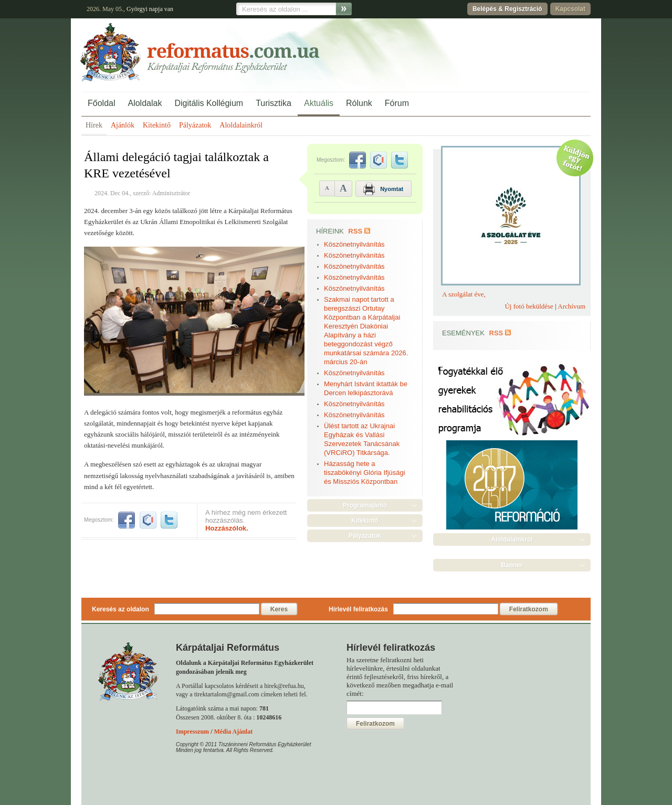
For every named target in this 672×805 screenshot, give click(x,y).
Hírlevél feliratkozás (358, 609)
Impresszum (192, 732)
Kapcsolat (570, 9)
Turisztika (274, 103)
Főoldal (101, 103)
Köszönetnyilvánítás (354, 244)
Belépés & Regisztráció (507, 9)
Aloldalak (145, 103)
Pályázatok (195, 125)
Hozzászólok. (227, 528)
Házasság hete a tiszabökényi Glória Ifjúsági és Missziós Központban (365, 473)
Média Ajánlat (233, 732)
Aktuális (319, 103)
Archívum (571, 306)
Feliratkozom (529, 609)
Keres (279, 609)
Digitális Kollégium (209, 103)
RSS (355, 231)
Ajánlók (123, 125)
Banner (512, 565)
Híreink (330, 231)
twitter (169, 520)
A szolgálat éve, (464, 294)
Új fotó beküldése (529, 306)
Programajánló (365, 505)
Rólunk (359, 103)
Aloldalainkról (241, 125)
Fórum (397, 103)
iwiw (148, 520)
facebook (127, 520)
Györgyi (137, 9)
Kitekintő (157, 125)
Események (463, 333)
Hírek (94, 125)
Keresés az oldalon (120, 609)
